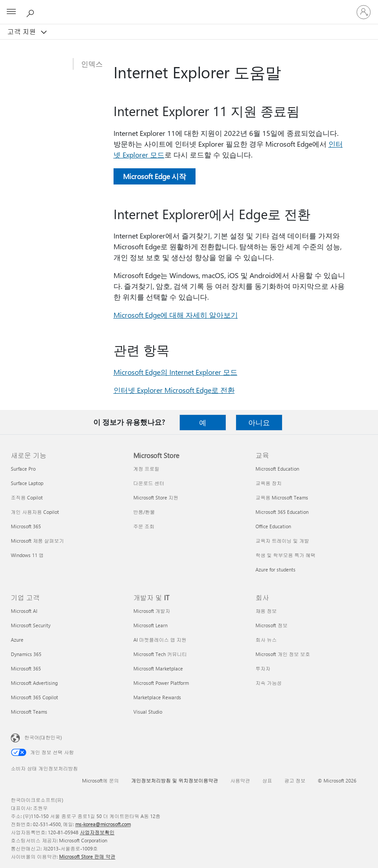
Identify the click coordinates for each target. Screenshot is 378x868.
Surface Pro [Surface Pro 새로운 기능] (23, 469)
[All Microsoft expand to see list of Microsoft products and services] (11, 12)
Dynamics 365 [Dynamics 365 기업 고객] (26, 654)
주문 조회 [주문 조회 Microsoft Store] (144, 526)
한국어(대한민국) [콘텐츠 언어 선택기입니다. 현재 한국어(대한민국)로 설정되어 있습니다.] (43, 737)
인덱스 (92, 64)
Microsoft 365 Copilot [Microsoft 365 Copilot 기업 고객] (34, 697)
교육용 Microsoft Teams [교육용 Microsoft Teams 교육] (282, 497)
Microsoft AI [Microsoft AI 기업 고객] (24, 611)
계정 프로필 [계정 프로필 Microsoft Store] (146, 469)
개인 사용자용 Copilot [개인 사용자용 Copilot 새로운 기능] (35, 512)
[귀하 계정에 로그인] (364, 12)
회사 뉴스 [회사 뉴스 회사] (266, 640)
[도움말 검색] (32, 12)
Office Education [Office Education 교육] (273, 526)
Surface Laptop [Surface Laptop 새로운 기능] (27, 483)
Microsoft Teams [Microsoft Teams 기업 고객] (29, 712)
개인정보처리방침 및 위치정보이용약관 (175, 780)
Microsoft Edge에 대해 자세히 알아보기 (176, 315)
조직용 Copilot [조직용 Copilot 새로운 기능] (27, 497)
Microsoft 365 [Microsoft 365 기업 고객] (26, 668)
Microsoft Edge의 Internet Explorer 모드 (175, 372)
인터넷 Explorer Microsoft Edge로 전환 (174, 390)
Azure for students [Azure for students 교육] (276, 569)
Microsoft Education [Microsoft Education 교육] (277, 469)
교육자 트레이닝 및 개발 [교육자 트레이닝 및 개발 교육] (282, 541)
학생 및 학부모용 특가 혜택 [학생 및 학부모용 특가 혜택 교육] (285, 555)
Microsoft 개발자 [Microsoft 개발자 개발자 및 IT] (152, 611)
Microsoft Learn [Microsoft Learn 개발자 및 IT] (150, 625)
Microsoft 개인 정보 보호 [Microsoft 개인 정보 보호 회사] (283, 654)
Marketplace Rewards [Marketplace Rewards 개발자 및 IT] (157, 697)
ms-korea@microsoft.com (103, 824)
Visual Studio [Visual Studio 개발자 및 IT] (148, 712)
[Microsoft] (189, 7)
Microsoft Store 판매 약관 (87, 857)
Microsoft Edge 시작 (155, 176)
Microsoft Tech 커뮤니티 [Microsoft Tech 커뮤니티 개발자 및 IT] (160, 654)
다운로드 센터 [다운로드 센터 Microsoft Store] (149, 483)
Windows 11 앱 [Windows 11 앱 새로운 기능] (27, 555)
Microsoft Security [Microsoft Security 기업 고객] (31, 625)
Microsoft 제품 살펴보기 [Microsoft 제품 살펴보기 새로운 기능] (37, 541)
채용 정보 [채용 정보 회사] (266, 611)
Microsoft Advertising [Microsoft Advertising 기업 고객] (34, 683)
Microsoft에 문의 (100, 780)
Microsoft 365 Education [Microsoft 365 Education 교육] (282, 512)
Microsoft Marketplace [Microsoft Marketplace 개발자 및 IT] (158, 668)
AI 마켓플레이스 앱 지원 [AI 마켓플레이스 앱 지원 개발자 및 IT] (160, 640)
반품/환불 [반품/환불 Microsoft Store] (144, 512)
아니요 (259, 422)
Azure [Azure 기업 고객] (17, 640)
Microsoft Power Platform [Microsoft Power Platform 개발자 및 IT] (161, 683)
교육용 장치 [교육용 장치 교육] (269, 483)
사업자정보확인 (97, 832)
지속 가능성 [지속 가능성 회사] (269, 683)
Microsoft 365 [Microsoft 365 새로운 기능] (26, 526)
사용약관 (240, 780)
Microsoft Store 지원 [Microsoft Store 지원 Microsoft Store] (156, 497)
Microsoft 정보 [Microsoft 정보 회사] (271, 625)
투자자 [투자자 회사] (263, 668)
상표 (267, 780)
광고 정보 (295, 780)
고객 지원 (23, 31)
